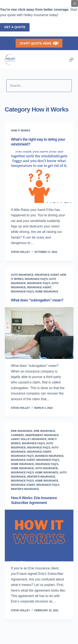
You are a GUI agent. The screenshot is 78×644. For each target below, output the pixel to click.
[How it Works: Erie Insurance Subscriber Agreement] (39, 536)
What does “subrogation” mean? (37, 300)
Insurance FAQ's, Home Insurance (35, 292)
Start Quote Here (39, 43)
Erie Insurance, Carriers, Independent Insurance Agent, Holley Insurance (35, 435)
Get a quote (15, 27)
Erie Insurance (22, 431)
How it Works (21, 131)
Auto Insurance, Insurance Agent (35, 275)
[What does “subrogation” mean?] (39, 333)
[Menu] (71, 60)
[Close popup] (75, 3)
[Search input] (39, 86)
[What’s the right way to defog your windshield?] (39, 177)
